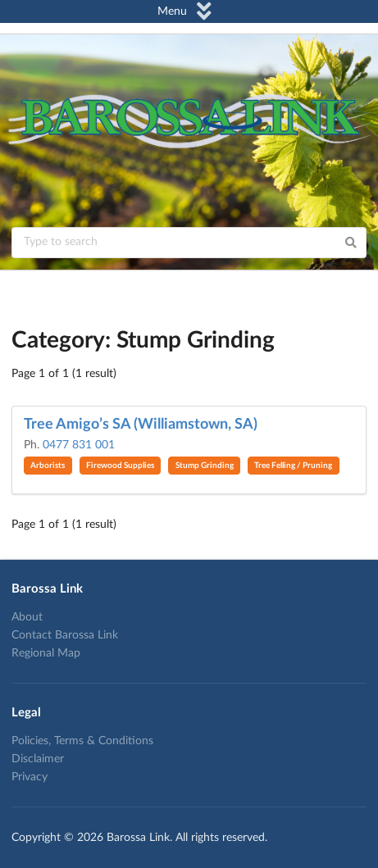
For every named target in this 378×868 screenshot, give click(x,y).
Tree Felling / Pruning (293, 466)
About (27, 617)
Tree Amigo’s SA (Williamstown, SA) (141, 425)
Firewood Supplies (120, 466)
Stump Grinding (205, 466)
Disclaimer (38, 759)
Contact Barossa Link (65, 635)
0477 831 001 (79, 445)
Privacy (30, 777)
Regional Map (46, 653)
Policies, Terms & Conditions (82, 741)
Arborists (48, 466)
